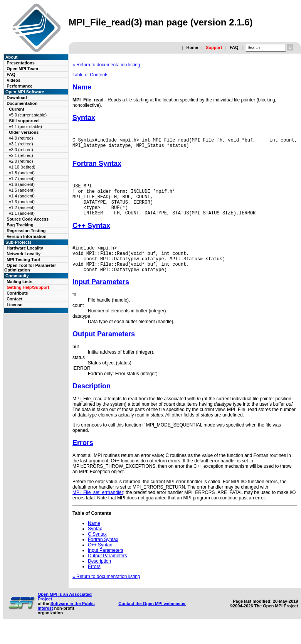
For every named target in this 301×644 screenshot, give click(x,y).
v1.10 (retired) (22, 167)
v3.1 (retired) (21, 144)
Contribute (17, 293)
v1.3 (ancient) (22, 202)
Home (192, 47)
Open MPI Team (22, 69)
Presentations (21, 63)
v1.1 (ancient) (22, 213)
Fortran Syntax (97, 167)
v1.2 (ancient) (22, 207)
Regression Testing (26, 231)
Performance (19, 86)
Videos (13, 80)
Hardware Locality (25, 248)
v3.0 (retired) (21, 150)
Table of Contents (90, 75)
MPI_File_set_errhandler (98, 509)
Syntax (84, 118)
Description (92, 402)
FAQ (234, 47)
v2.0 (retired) (21, 161)
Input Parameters (101, 298)
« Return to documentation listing (106, 65)
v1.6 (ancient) (22, 184)
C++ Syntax (91, 236)
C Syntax (97, 550)
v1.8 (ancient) (22, 173)
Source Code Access (28, 219)
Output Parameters (104, 350)
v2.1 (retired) (21, 155)
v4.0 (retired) (21, 138)
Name (82, 87)
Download (17, 98)
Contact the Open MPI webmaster (152, 620)
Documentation (22, 103)
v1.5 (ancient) (22, 190)
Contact (14, 299)
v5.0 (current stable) (28, 115)
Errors (83, 459)
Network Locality (24, 254)
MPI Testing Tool (23, 260)
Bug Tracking (20, 225)
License (14, 305)
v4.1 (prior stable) (25, 126)
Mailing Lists (19, 282)
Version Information (26, 236)
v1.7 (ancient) (22, 179)
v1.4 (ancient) (22, 196)
